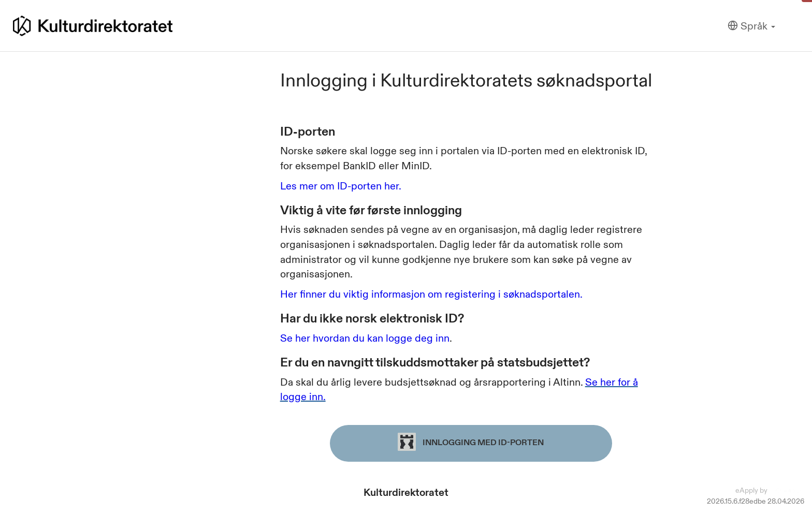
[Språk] (751, 26)
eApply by (770, 490)
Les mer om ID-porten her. (341, 186)
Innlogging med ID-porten (471, 442)
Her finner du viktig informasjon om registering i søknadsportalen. (431, 294)
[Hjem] (93, 26)
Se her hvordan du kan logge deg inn (365, 338)
